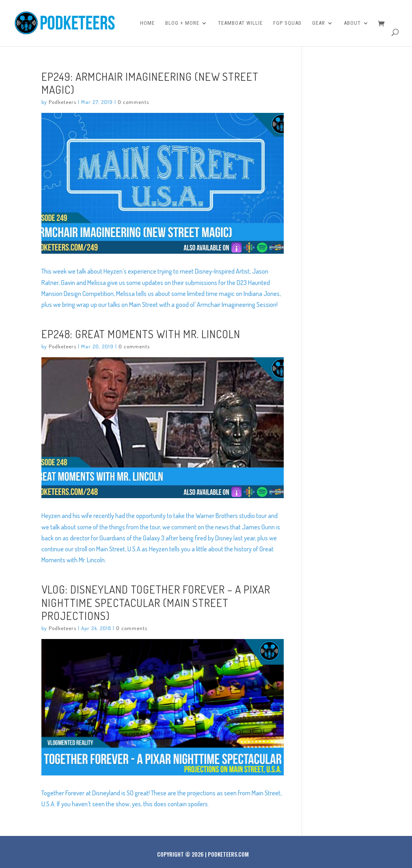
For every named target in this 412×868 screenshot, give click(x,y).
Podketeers (63, 102)
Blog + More (182, 23)
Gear (319, 23)
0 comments (133, 102)
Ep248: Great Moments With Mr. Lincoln (141, 334)
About (352, 23)
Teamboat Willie (240, 23)
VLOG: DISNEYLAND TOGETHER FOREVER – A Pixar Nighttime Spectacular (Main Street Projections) (156, 602)
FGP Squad (287, 23)
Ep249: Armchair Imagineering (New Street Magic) (150, 83)
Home (147, 23)
